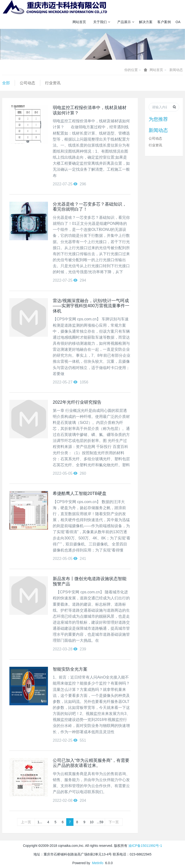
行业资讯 (53, 83)
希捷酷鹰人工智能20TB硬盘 (80, 493)
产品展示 (126, 22)
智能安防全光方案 (70, 669)
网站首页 (79, 22)
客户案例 (164, 22)
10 (92, 822)
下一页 (114, 822)
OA (178, 22)
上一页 (26, 822)
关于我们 (102, 22)
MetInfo (98, 863)
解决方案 (146, 22)
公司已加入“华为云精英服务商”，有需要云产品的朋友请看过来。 (91, 763)
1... (40, 822)
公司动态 (27, 83)
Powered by (82, 863)
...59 (100, 822)
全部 (6, 83)
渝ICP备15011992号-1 (145, 846)
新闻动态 (176, 70)
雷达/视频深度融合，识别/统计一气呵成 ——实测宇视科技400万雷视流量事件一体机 (91, 306)
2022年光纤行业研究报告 (77, 402)
